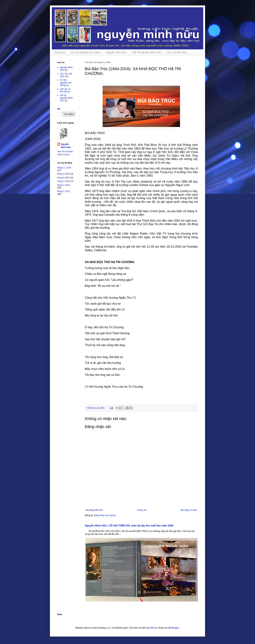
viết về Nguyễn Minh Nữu (66, 98)
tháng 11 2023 (64, 168)
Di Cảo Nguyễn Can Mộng (86, 52)
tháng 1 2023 (64, 191)
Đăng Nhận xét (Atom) (105, 515)
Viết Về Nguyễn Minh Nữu (146, 52)
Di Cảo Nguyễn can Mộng (66, 83)
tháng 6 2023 (64, 178)
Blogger (176, 628)
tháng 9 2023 (64, 174)
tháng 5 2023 (64, 181)
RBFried (154, 628)
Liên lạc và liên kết (65, 90)
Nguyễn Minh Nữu (116, 52)
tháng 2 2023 (64, 185)
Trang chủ (60, 52)
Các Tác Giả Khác (177, 52)
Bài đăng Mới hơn (94, 510)
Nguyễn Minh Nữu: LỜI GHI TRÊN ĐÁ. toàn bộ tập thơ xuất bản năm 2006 (129, 526)
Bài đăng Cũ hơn (189, 510)
